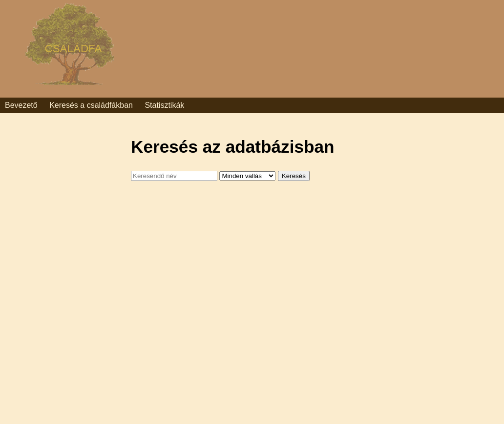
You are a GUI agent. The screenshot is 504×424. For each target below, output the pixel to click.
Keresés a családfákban (91, 105)
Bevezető (21, 105)
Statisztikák (164, 105)
